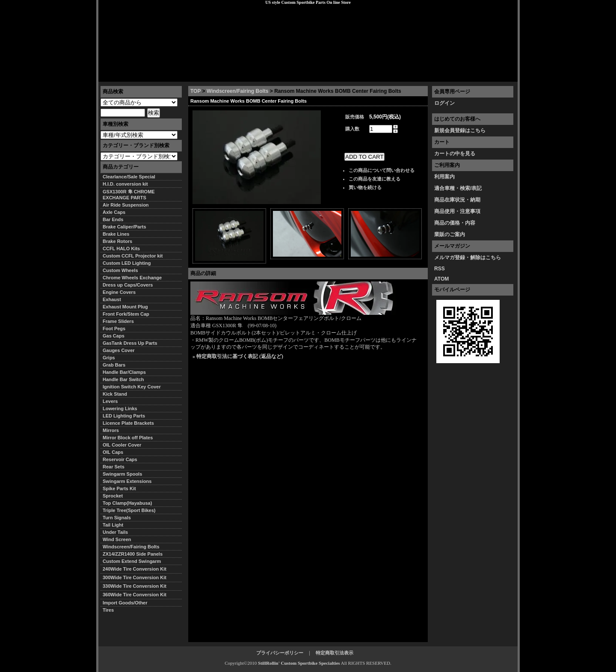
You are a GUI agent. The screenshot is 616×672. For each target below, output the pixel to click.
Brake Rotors (117, 241)
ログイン (444, 103)
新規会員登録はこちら (460, 130)
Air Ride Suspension (126, 205)
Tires (108, 610)
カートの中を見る (455, 154)
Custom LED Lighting (127, 263)
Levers (110, 401)
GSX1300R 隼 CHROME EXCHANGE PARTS (129, 195)
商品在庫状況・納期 (457, 200)
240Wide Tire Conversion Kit (137, 569)
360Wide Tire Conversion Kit (137, 595)
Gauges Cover (119, 350)
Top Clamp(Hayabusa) (127, 503)
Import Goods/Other (125, 603)
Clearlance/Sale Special (129, 177)
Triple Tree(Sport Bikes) (129, 510)
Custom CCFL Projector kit (133, 256)
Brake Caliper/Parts (124, 227)
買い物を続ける (365, 187)
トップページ (120, 75)
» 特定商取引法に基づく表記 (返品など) (238, 356)
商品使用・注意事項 (457, 211)
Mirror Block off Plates (128, 438)
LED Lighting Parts (124, 416)
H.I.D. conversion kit (125, 184)
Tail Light (113, 525)
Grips (109, 358)
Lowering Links (120, 409)
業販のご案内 (450, 234)
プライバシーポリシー (219, 75)
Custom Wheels (120, 270)
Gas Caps (114, 336)
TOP (195, 91)
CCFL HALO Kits (121, 249)
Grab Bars (114, 365)
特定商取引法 (164, 75)
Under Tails (115, 532)
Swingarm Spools (122, 474)
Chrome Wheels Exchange (132, 278)
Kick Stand (115, 394)
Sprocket (113, 496)
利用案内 (444, 177)
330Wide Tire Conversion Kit (137, 586)
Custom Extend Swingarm (132, 561)
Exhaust (112, 299)
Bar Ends (113, 219)
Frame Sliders (118, 321)
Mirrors (111, 430)
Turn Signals (117, 518)
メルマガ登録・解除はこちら (468, 258)
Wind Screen (117, 539)
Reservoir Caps (120, 459)
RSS (440, 269)
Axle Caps (114, 212)
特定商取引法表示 (335, 653)
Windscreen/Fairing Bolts (238, 91)
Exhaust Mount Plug (125, 307)
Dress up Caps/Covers (128, 285)
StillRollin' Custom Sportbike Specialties (299, 663)
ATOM (441, 279)
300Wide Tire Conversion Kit (137, 577)
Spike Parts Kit (119, 488)
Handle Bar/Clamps (124, 372)
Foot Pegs (114, 329)
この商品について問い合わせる (382, 170)
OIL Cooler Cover (122, 445)
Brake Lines (116, 234)
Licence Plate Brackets (128, 423)
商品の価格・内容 (455, 223)
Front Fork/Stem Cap (126, 314)
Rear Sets (114, 467)
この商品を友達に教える (375, 179)
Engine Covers (119, 292)
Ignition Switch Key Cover (132, 387)
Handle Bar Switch (123, 379)
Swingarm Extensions (127, 481)
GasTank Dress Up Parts (130, 343)
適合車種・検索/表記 (458, 188)
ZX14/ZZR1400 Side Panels (133, 554)
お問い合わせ (496, 75)
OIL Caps (113, 452)
